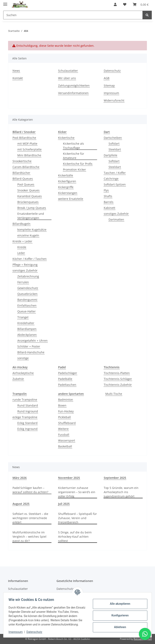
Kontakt (18, 78)
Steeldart (115, 149)
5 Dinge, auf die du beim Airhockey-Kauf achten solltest (75, 537)
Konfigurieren (119, 613)
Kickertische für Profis (78, 164)
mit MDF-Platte (27, 144)
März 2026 (20, 478)
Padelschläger (68, 373)
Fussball (64, 435)
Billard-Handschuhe (31, 352)
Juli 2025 (64, 504)
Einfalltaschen (27, 305)
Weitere (63, 429)
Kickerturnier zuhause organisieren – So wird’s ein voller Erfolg (77, 492)
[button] (115, 4)
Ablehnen (119, 625)
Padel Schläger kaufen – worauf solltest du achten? (30, 490)
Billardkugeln (21, 224)
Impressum (17, 632)
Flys (106, 190)
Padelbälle (65, 379)
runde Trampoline (25, 400)
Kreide (22, 247)
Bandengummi (27, 300)
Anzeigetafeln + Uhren (32, 341)
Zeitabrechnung (28, 276)
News (16, 71)
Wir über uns (67, 78)
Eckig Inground (27, 429)
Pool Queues (26, 184)
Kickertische (66, 138)
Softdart (114, 144)
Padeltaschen (67, 385)
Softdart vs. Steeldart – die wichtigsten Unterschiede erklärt (30, 518)
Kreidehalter (26, 323)
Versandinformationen (73, 93)
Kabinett (109, 208)
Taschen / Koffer (115, 173)
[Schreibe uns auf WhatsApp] (145, 634)
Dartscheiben (113, 138)
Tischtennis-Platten (117, 373)
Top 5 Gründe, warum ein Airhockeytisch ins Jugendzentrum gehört (121, 492)
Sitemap (109, 86)
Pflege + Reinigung (25, 265)
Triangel (23, 317)
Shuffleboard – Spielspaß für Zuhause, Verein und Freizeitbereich (77, 518)
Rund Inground (28, 411)
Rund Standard (28, 405)
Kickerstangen (68, 193)
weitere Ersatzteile (71, 199)
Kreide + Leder (22, 241)
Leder (21, 253)
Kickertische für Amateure (74, 156)
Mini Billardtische (29, 155)
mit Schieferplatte (29, 149)
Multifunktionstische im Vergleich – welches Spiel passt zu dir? (29, 537)
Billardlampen (27, 329)
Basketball (65, 446)
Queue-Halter (27, 311)
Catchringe (111, 179)
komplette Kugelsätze (32, 230)
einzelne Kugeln (28, 235)
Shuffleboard (67, 423)
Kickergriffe (66, 187)
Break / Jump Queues (32, 208)
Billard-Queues (23, 179)
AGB (107, 78)
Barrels (109, 202)
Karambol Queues (30, 196)
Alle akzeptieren (119, 602)
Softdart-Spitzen (115, 184)
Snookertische (22, 161)
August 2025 (21, 504)
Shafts (108, 196)
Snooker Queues (28, 190)
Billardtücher (21, 173)
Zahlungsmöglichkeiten (74, 86)
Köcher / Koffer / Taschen (30, 259)
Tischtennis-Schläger (118, 379)
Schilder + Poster (29, 346)
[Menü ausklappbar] (5, 3)
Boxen (62, 405)
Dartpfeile (110, 155)
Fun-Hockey (66, 411)
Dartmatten (116, 219)
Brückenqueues (28, 202)
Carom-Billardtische (26, 167)
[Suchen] (147, 15)
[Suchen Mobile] (73, 15)
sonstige (23, 358)
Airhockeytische (23, 373)
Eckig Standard (27, 423)
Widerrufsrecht (114, 100)
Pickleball (64, 417)
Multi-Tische (114, 394)
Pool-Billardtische (24, 138)
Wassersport (67, 440)
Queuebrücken (27, 294)
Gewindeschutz (28, 288)
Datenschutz (36, 632)
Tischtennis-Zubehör (118, 385)
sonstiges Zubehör (25, 270)
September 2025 (115, 478)
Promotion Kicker (74, 170)
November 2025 (69, 478)
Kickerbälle (66, 175)
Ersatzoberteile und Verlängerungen (31, 216)
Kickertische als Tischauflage (73, 146)
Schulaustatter (68, 71)
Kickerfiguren (67, 181)
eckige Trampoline (25, 417)
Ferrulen (23, 282)
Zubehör (18, 379)
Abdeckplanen (27, 335)
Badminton (66, 400)
